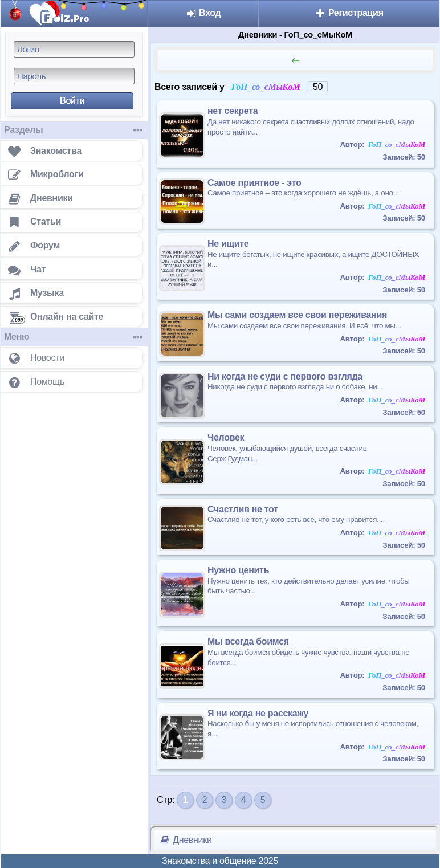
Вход (203, 13)
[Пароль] (74, 76)
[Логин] (74, 49)
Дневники (186, 840)
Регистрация (349, 13)
